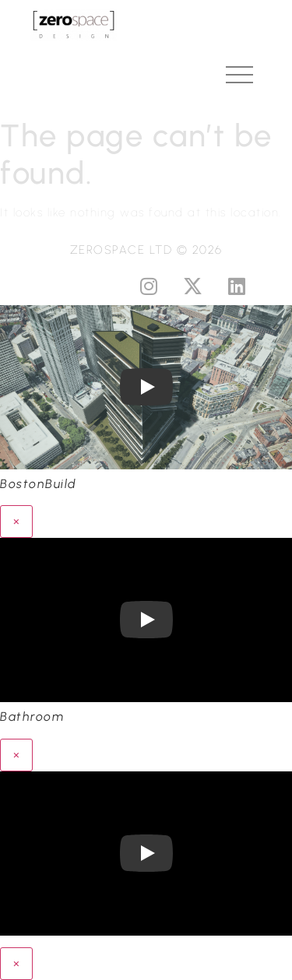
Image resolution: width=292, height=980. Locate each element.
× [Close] (16, 521)
